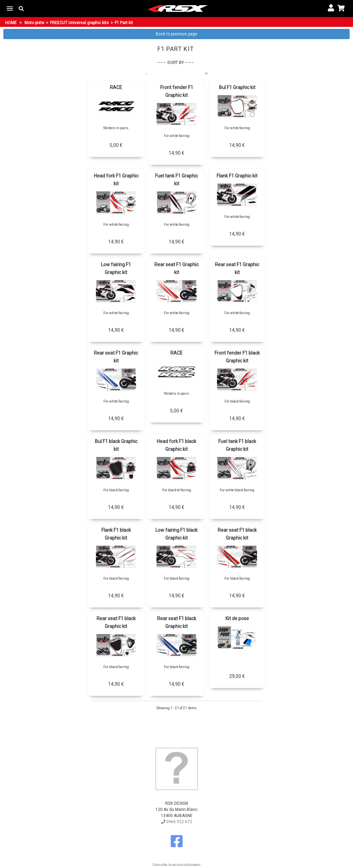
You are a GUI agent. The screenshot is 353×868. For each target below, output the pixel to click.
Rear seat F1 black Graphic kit (237, 534)
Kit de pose (237, 618)
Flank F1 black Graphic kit (116, 534)
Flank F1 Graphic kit (237, 176)
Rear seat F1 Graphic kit (176, 268)
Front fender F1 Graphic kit (177, 91)
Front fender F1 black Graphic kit (237, 357)
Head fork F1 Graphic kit (116, 180)
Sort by (176, 62)
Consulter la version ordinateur (176, 865)
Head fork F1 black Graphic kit (176, 445)
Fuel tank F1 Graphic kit (176, 180)
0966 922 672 (177, 822)
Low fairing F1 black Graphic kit (176, 534)
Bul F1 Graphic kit (237, 87)
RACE (116, 87)
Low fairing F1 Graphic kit (116, 268)
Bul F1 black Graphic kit (116, 445)
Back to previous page (176, 34)
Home (11, 23)
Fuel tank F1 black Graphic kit (237, 445)
